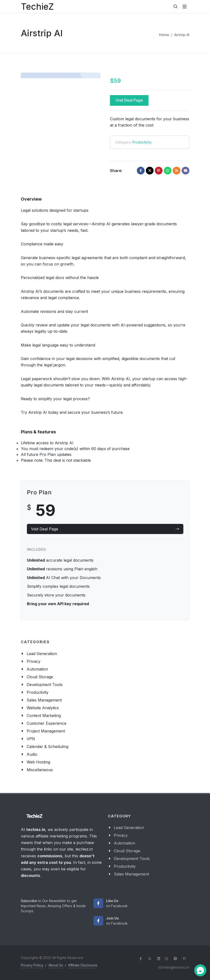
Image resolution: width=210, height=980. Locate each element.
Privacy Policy (32, 965)
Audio (32, 754)
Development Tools (45, 685)
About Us (56, 965)
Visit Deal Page (129, 100)
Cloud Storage (40, 677)
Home (164, 35)
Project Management (46, 731)
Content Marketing (44, 716)
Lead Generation (42, 654)
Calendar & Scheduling (47, 746)
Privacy (34, 661)
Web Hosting (38, 762)
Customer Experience (47, 723)
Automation (37, 669)
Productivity (142, 142)
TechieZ (37, 7)
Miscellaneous (40, 770)
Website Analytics (43, 708)
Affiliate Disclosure (83, 965)
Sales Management (44, 700)
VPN (31, 739)
